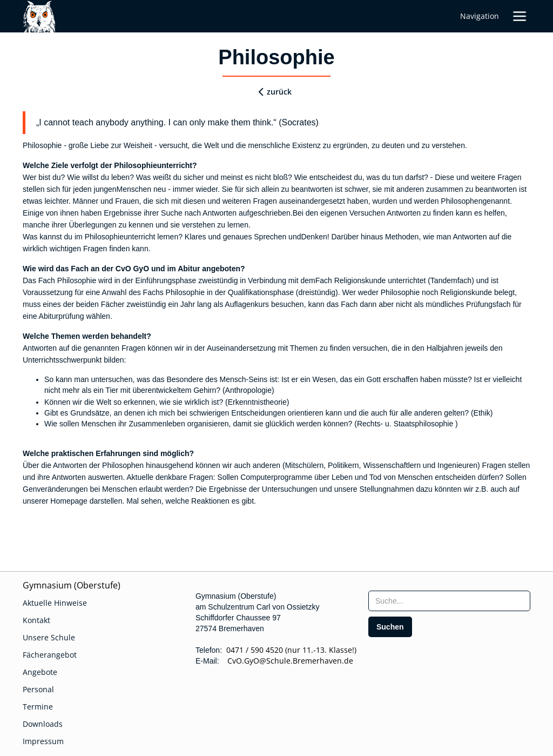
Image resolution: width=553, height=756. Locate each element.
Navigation (480, 16)
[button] (520, 16)
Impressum (43, 741)
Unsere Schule (49, 637)
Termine (38, 707)
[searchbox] (449, 601)
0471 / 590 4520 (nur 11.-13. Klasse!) (291, 650)
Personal (38, 689)
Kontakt (36, 620)
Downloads (43, 724)
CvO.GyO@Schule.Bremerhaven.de (287, 661)
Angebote (40, 672)
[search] (390, 627)
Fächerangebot (50, 655)
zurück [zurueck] (279, 92)
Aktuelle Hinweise (55, 603)
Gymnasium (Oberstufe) (72, 585)
